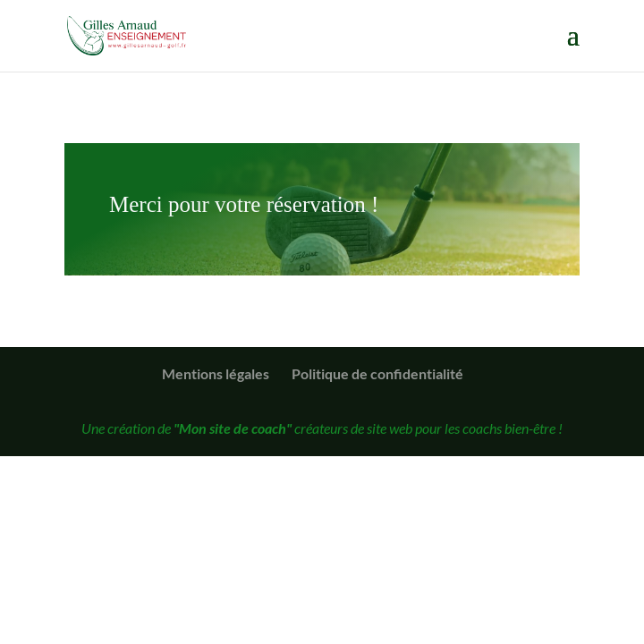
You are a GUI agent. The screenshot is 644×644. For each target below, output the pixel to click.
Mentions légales (216, 373)
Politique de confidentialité (377, 373)
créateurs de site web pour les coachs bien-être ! (368, 428)
